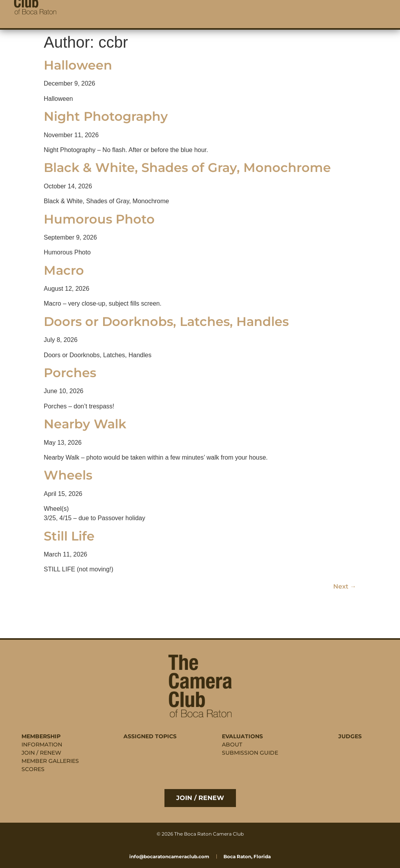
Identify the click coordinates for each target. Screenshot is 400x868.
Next (345, 586)
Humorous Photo (99, 219)
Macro (64, 270)
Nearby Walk (85, 424)
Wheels (68, 475)
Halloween (78, 65)
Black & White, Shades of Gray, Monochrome (187, 167)
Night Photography (106, 116)
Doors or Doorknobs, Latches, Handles (166, 321)
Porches (70, 373)
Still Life (69, 536)
